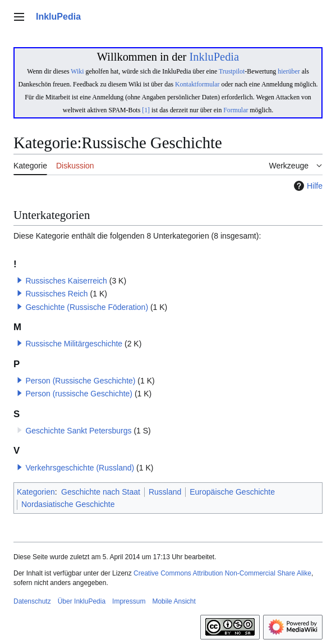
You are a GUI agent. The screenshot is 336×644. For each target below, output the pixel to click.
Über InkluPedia (82, 601)
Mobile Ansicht (174, 601)
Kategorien (36, 492)
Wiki (77, 71)
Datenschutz (32, 601)
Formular (236, 110)
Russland (165, 492)
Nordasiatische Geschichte (68, 504)
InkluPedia (214, 57)
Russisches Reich (56, 294)
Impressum (129, 601)
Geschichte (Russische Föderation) (87, 307)
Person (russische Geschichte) (79, 394)
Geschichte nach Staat (101, 492)
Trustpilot (232, 71)
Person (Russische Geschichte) (80, 381)
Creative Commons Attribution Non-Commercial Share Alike (222, 573)
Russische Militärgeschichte (74, 344)
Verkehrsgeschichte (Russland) (80, 468)
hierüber (289, 71)
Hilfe (307, 186)
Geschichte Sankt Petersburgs (78, 431)
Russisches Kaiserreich (66, 281)
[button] (20, 280)
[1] (146, 110)
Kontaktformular (197, 84)
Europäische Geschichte (232, 492)
